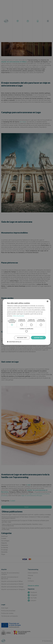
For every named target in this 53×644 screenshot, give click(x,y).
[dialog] (26, 322)
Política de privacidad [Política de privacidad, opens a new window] (19, 316)
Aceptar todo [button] (38, 338)
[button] (14, 342)
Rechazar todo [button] (21, 338)
